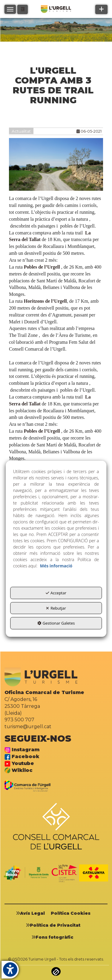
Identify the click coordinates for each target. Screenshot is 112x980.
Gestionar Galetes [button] (56, 623)
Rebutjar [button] (56, 608)
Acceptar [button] (56, 593)
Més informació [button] (56, 566)
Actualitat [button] (21, 131)
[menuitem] (33, 913)
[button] (23, 9)
